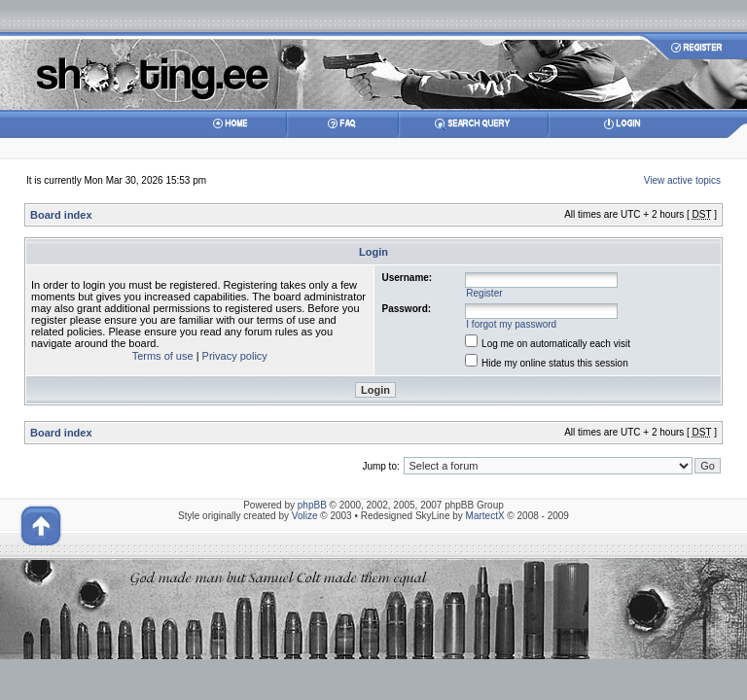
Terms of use (163, 356)
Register (484, 293)
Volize (305, 516)
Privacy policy (235, 356)
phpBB (312, 505)
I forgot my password (511, 324)
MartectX (485, 516)
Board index (61, 215)
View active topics (682, 180)
